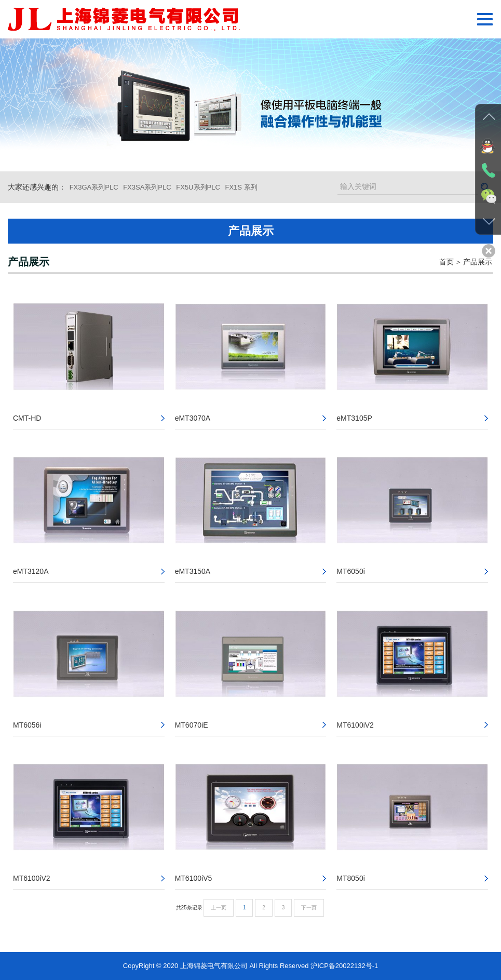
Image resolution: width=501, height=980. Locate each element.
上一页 (219, 908)
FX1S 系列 (241, 187)
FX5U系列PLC (198, 187)
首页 (446, 262)
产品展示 (478, 262)
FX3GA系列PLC (94, 187)
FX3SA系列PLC (147, 187)
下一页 (309, 908)
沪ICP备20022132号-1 (344, 966)
